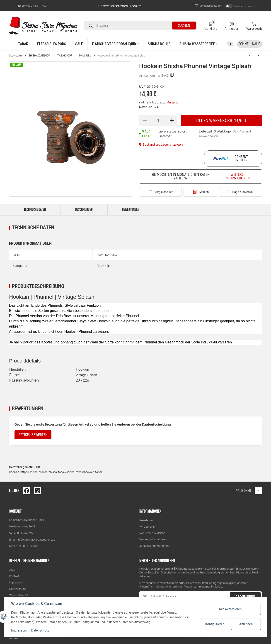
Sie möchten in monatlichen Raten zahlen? (204, 176)
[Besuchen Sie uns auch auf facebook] (27, 491)
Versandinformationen (153, 539)
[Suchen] (91, 26)
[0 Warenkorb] (254, 26)
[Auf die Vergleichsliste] (160, 192)
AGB (12, 570)
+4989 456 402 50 (23, 533)
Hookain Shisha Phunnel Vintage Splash (122, 56)
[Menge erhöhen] (172, 120)
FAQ (44, 6)
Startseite (15, 56)
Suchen (184, 26)
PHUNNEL (85, 56)
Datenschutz (17, 589)
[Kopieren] (172, 75)
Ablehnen (246, 624)
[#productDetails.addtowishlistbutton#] (200, 192)
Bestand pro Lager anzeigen (161, 144)
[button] (28, 6)
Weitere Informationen (237, 176)
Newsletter (146, 520)
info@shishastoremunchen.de (36, 540)
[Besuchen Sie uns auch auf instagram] (38, 491)
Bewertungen (131, 210)
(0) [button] (208, 6)
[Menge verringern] (145, 120)
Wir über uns (147, 527)
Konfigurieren (215, 624)
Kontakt (14, 576)
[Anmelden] (232, 26)
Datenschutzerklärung (202, 583)
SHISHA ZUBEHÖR (40, 56)
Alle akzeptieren (230, 609)
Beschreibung (84, 210)
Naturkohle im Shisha (152, 533)
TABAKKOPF (65, 56)
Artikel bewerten (33, 435)
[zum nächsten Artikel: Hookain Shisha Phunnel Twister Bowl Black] (250, 56)
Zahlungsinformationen (154, 546)
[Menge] (158, 120)
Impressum (16, 582)
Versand (173, 102)
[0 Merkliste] (211, 26)
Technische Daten (35, 210)
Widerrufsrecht (19, 595)
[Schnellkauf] (249, 44)
